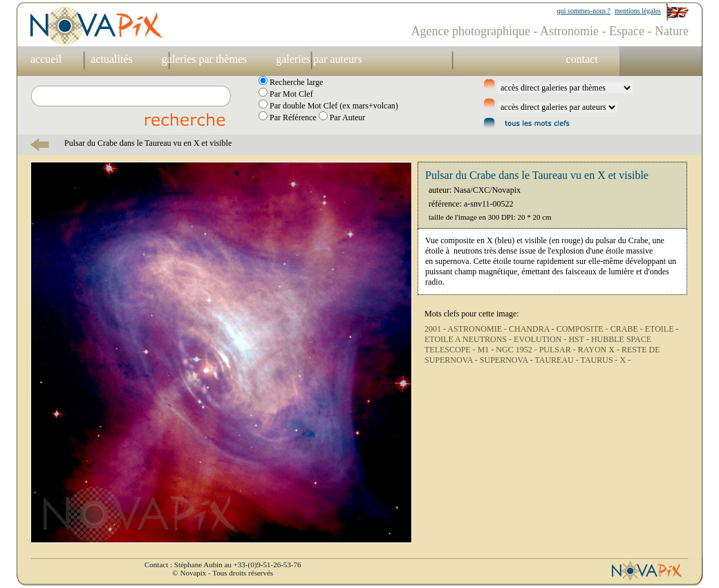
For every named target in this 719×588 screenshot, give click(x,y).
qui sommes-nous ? (584, 11)
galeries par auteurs (319, 59)
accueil (46, 59)
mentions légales (638, 11)
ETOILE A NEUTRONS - (469, 339)
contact (582, 59)
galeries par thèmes (205, 59)
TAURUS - (600, 360)
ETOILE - (662, 329)
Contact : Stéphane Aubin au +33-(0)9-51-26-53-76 (223, 565)
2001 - (436, 329)
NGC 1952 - (517, 350)
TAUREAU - (557, 360)
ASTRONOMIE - (478, 329)
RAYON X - (600, 350)
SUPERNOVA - (507, 360)
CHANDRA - (533, 329)
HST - (579, 339)
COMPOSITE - (583, 329)
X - (626, 360)
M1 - (487, 350)
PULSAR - (559, 350)
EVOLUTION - (541, 339)
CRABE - (628, 329)
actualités (111, 59)
